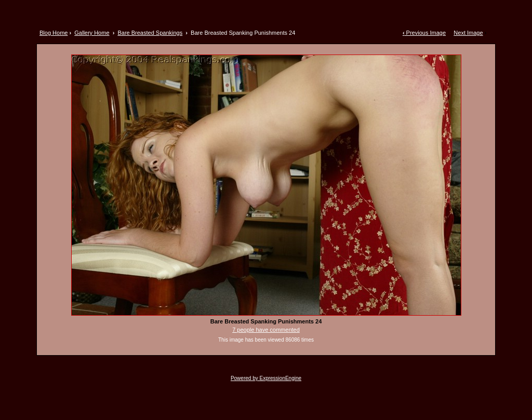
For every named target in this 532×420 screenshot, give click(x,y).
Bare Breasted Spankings (150, 33)
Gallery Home (92, 33)
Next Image (468, 33)
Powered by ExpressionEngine (266, 378)
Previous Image (424, 33)
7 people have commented (266, 330)
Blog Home (54, 33)
